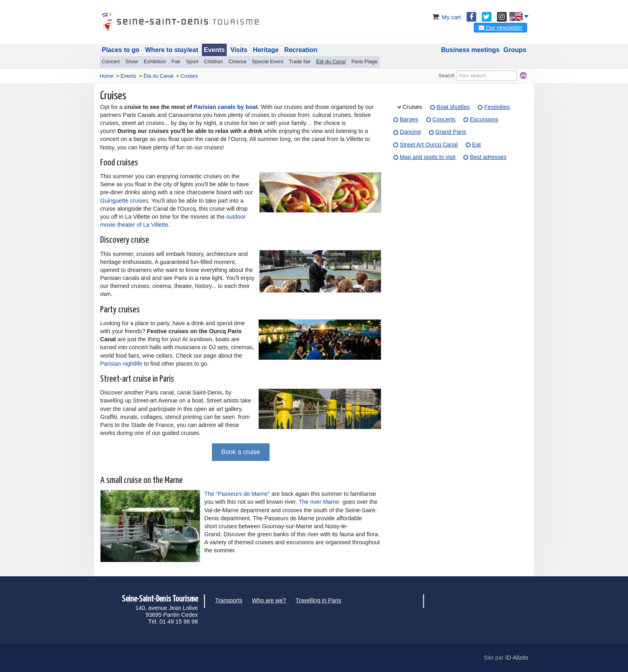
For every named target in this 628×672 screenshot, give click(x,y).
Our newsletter (500, 28)
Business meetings (470, 50)
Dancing (410, 132)
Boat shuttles (453, 107)
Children (213, 61)
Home (107, 76)
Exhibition (155, 61)
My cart (446, 17)
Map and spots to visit (428, 157)
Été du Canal (331, 61)
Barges (409, 119)
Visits (239, 50)
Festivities (497, 107)
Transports (229, 600)
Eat (477, 145)
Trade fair (300, 61)
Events (214, 50)
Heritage (266, 50)
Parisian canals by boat (226, 107)
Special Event (268, 61)
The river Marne (319, 502)
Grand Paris (451, 132)
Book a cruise (241, 452)
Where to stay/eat (171, 50)
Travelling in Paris (318, 600)
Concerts (444, 119)
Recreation (301, 50)
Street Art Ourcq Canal (429, 145)
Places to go (121, 50)
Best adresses (488, 157)
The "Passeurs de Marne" (237, 494)
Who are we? (269, 600)
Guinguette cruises (124, 201)
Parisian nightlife (121, 364)
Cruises (412, 107)
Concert (111, 61)
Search (447, 75)
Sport (192, 61)
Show (132, 61)
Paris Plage (364, 61)
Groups (515, 50)
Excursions (484, 119)
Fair (176, 61)
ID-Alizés (517, 658)
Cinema (238, 61)
